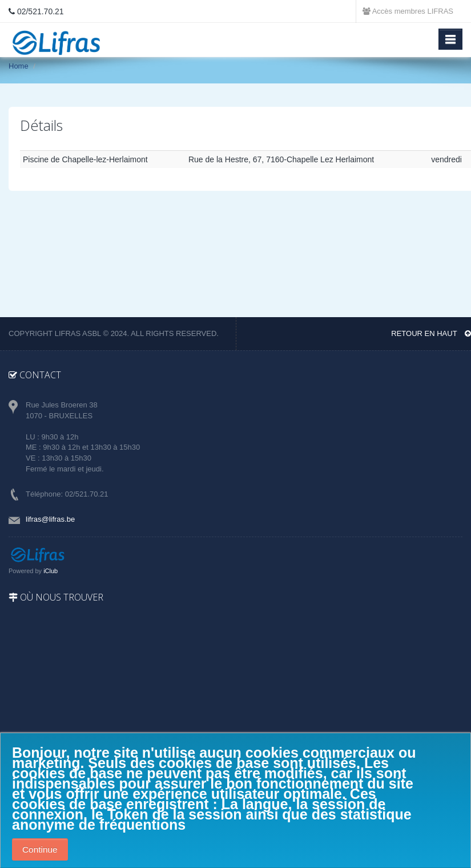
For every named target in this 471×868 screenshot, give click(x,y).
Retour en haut (431, 333)
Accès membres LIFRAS (408, 11)
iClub (51, 571)
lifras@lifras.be (50, 519)
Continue (40, 849)
